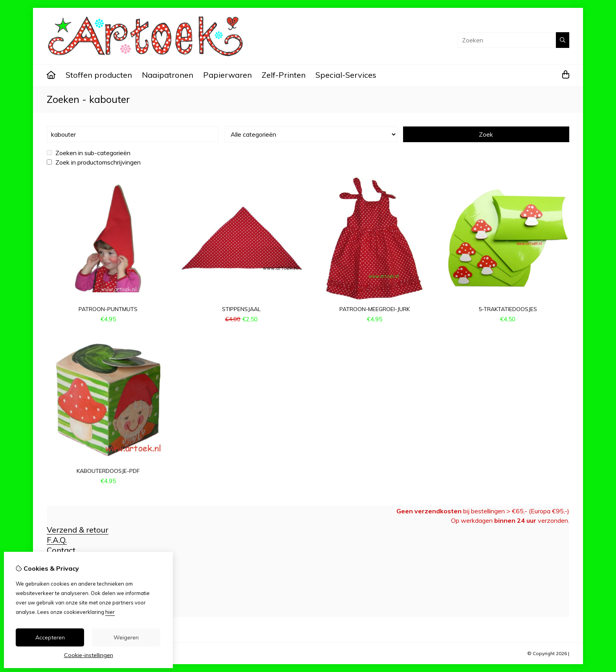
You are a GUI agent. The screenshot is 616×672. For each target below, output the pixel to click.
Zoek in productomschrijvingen (94, 162)
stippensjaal (241, 309)
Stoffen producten (99, 75)
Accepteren (50, 637)
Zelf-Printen (284, 75)
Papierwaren (227, 75)
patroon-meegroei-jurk (375, 309)
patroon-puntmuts (108, 309)
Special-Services (346, 75)
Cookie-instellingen (89, 655)
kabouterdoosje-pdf (108, 471)
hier (110, 612)
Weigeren (126, 637)
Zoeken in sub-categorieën (89, 153)
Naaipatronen (168, 75)
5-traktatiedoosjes (508, 309)
